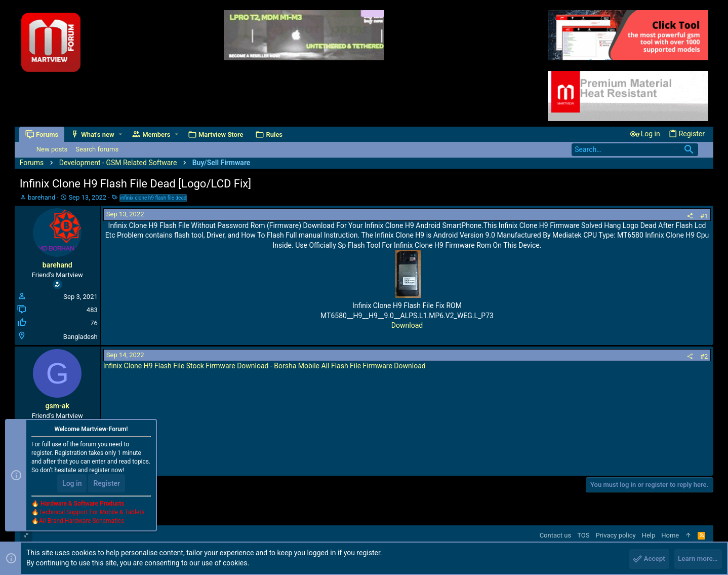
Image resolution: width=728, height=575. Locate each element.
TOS (583, 535)
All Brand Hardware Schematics (82, 522)
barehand (42, 197)
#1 (704, 216)
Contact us (556, 535)
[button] (121, 135)
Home (670, 535)
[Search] (635, 150)
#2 (704, 356)
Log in (72, 485)
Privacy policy (615, 535)
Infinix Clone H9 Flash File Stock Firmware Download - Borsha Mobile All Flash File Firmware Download (265, 366)
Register (107, 485)
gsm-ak (57, 406)
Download (407, 325)
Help (649, 535)
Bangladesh (80, 337)
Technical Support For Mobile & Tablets (92, 514)
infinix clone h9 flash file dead (153, 198)
